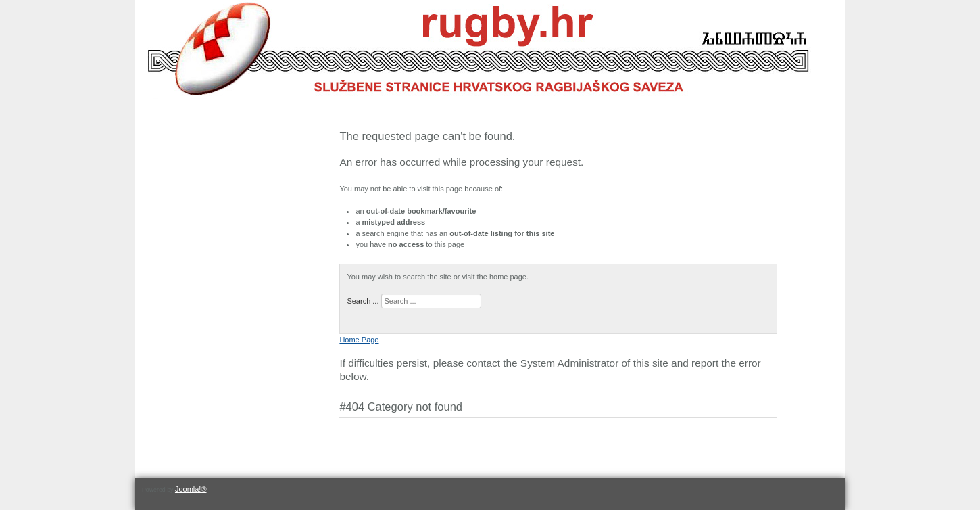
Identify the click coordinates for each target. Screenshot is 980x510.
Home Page (359, 340)
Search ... (363, 301)
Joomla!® (191, 489)
